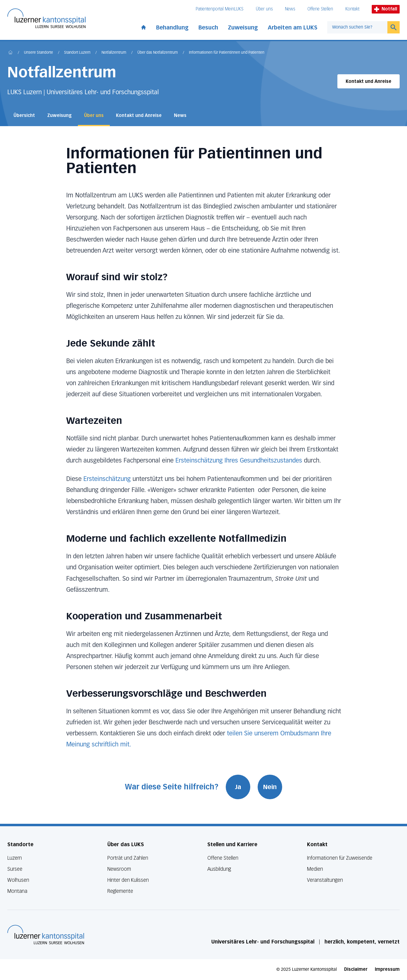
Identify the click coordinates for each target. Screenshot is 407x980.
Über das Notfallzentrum (158, 53)
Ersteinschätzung (107, 479)
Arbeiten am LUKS (293, 28)
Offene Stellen (320, 9)
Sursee (15, 869)
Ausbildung (219, 869)
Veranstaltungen (325, 880)
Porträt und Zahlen (128, 858)
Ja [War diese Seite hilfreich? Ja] (238, 787)
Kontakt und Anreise (369, 81)
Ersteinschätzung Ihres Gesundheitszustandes (239, 461)
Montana (17, 891)
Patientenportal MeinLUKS (220, 9)
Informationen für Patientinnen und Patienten (227, 53)
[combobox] (357, 27)
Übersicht (24, 116)
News (290, 9)
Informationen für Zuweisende (340, 858)
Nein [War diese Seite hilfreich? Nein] (270, 787)
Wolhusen (18, 880)
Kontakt (352, 9)
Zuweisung (243, 28)
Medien (315, 869)
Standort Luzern (77, 53)
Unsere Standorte (38, 53)
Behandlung (172, 28)
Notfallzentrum (114, 53)
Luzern (15, 858)
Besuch (208, 28)
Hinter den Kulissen (128, 880)
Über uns (264, 9)
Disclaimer (356, 969)
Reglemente (120, 891)
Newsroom (119, 869)
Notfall (386, 9)
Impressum (387, 969)
